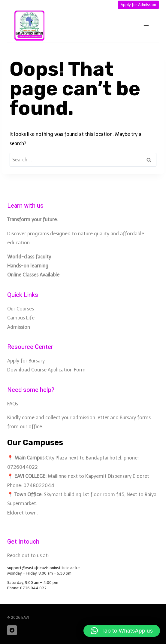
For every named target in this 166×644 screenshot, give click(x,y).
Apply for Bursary (26, 361)
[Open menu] (146, 26)
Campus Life (21, 318)
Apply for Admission (138, 5)
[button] (122, 631)
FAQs (13, 404)
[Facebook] (12, 630)
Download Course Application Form (46, 370)
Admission (19, 327)
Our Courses (21, 309)
